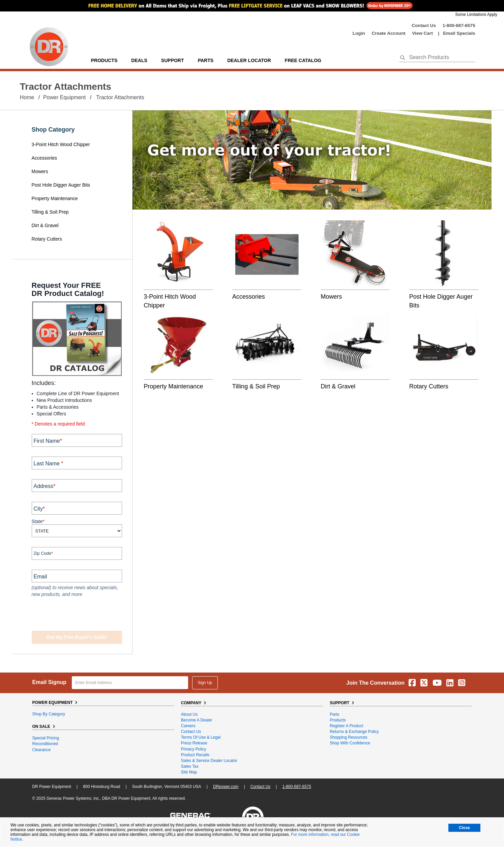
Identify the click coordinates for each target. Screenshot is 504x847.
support (173, 60)
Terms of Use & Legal (201, 737)
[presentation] (73, 615)
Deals (139, 60)
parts (206, 60)
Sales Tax (190, 766)
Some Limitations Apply (476, 15)
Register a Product (346, 726)
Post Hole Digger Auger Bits (61, 185)
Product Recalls (195, 755)
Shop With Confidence (350, 743)
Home (27, 97)
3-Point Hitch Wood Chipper (61, 144)
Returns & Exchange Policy (354, 732)
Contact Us (424, 25)
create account (389, 33)
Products (104, 60)
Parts (334, 714)
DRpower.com (226, 787)
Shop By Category (49, 714)
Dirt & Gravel (45, 225)
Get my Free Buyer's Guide (77, 637)
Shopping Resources (348, 737)
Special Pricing (46, 738)
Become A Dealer (197, 720)
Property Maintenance (55, 198)
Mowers (40, 171)
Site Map (189, 772)
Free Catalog (303, 60)
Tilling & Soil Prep (50, 212)
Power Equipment (64, 97)
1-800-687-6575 (459, 25)
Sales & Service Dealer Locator (209, 761)
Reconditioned (45, 744)
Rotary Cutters (47, 239)
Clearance (42, 750)
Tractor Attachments (120, 97)
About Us (189, 714)
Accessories (44, 158)
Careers (188, 726)
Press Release (194, 743)
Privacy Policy (194, 749)
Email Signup (49, 682)
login (359, 33)
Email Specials (459, 33)
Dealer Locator (249, 60)
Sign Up (205, 683)
